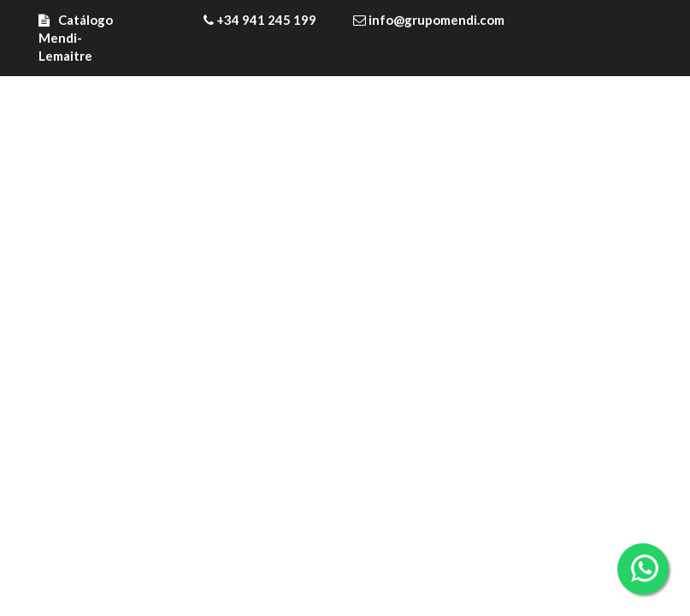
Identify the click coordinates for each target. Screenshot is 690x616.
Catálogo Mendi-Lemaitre (76, 38)
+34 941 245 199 (260, 20)
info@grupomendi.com (429, 20)
